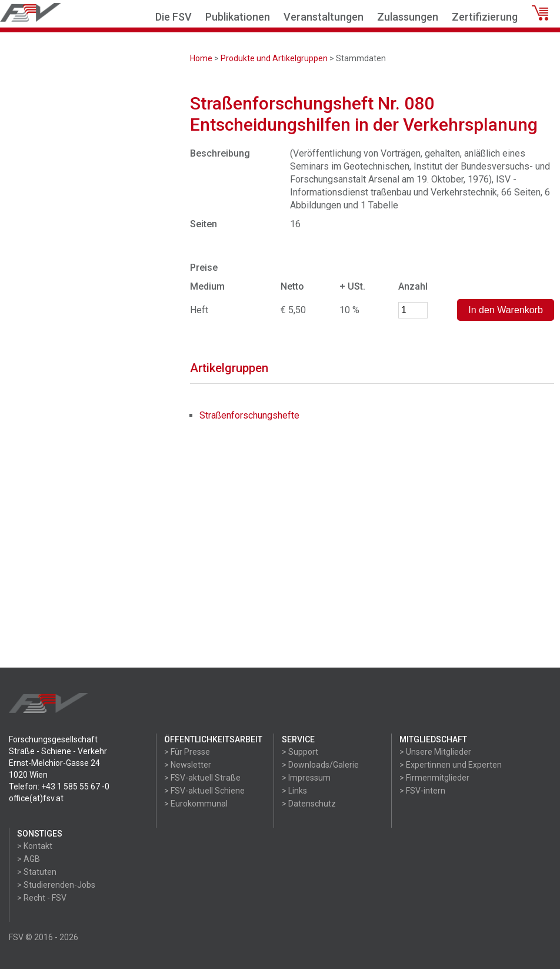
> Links (294, 791)
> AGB (29, 859)
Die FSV (174, 17)
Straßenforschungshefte (249, 415)
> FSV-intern (422, 791)
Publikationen (238, 17)
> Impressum (306, 778)
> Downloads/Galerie (320, 765)
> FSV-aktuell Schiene (204, 791)
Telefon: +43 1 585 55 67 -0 (59, 787)
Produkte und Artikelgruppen (274, 58)
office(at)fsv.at (36, 798)
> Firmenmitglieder (434, 778)
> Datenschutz (309, 804)
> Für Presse (187, 752)
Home (201, 58)
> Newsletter (188, 765)
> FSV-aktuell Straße (202, 778)
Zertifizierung (485, 17)
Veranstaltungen (324, 17)
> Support (300, 752)
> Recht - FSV (42, 898)
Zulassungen (408, 17)
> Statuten (37, 872)
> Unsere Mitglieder (435, 752)
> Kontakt (35, 846)
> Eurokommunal (196, 804)
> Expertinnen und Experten (451, 765)
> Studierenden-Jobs (56, 885)
